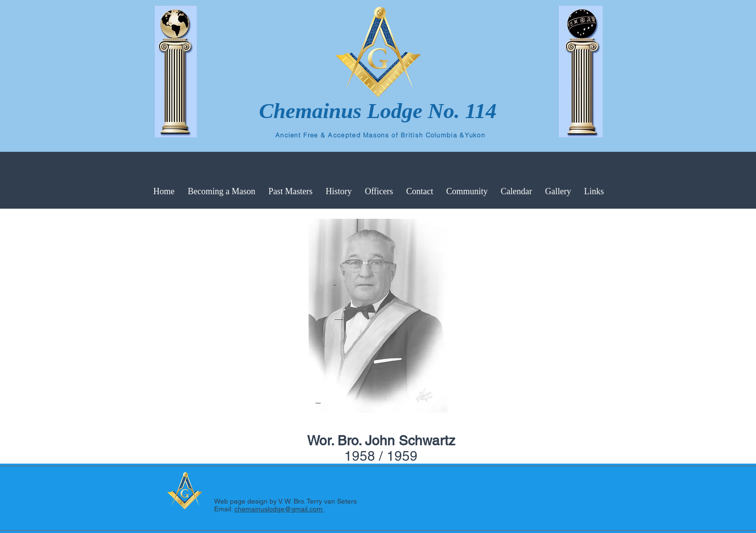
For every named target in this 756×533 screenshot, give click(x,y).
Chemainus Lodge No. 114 (378, 111)
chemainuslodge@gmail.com (279, 509)
